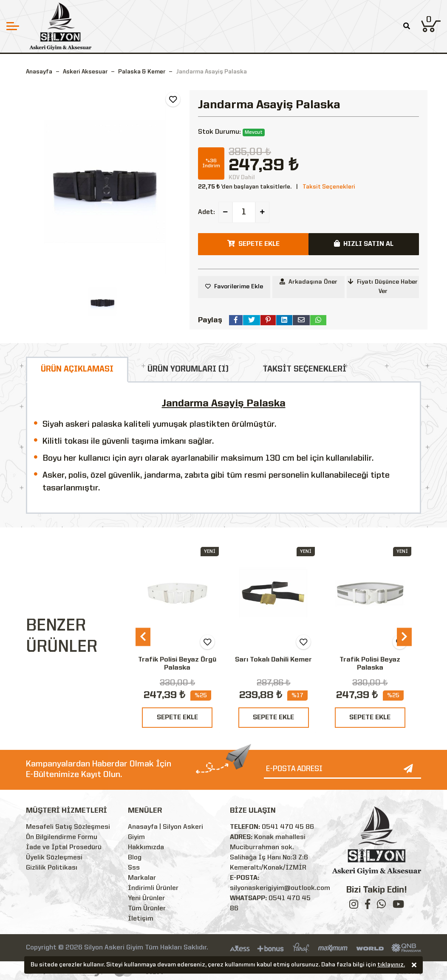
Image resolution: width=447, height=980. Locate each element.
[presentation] (143, 637)
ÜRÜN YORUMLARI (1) (188, 369)
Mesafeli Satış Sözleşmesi (68, 827)
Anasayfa (39, 72)
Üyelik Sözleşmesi (54, 858)
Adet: (207, 212)
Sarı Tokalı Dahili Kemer (273, 660)
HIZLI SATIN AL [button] (364, 244)
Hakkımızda (146, 848)
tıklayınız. (391, 966)
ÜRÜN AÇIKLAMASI (77, 369)
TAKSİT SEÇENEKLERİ (304, 369)
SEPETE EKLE (177, 718)
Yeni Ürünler (146, 898)
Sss (134, 868)
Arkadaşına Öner (308, 282)
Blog (135, 858)
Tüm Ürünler (147, 909)
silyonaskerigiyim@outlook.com (280, 888)
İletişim (141, 919)
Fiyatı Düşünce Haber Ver (383, 286)
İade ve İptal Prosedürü (64, 848)
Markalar (142, 878)
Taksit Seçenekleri (329, 187)
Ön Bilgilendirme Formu (62, 837)
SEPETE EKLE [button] (253, 244)
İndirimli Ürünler (153, 888)
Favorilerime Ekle (239, 287)
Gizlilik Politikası (52, 868)
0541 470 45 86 (288, 827)
